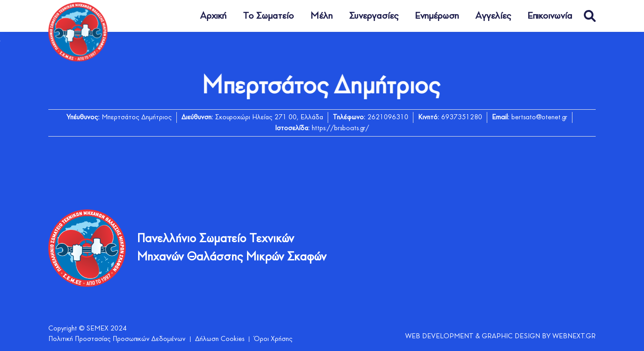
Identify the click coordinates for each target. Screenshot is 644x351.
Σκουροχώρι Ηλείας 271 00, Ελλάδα (269, 117)
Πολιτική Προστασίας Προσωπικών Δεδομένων (117, 339)
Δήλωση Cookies (220, 339)
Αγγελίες (493, 16)
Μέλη (322, 16)
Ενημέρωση (437, 16)
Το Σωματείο (268, 16)
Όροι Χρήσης (273, 339)
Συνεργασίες (374, 16)
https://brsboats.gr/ (340, 128)
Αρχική (213, 16)
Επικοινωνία (550, 16)
